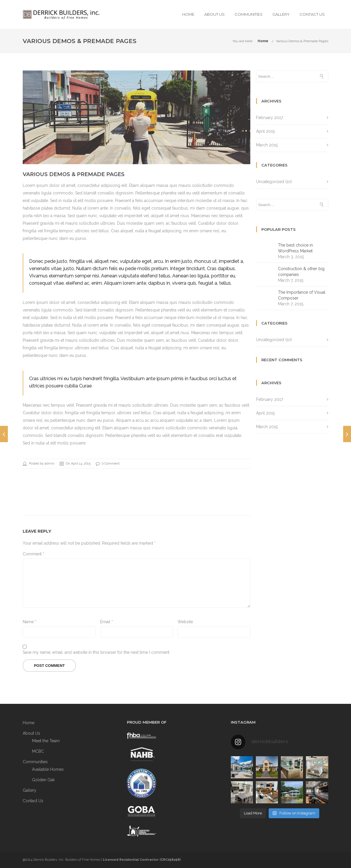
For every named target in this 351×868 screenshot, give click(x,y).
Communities (249, 14)
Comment (33, 554)
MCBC (38, 751)
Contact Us (312, 14)
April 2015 (265, 131)
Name (30, 622)
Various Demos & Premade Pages (302, 41)
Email (107, 622)
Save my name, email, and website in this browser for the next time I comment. (96, 652)
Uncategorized (270, 182)
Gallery (281, 14)
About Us (214, 14)
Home (188, 14)
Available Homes (48, 769)
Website (185, 622)
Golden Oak (43, 780)
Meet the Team (46, 741)
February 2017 (270, 118)
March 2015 (267, 145)
